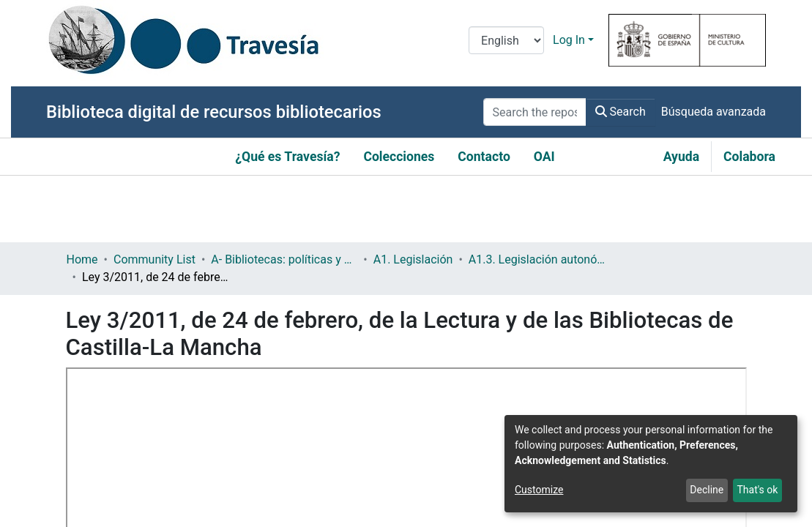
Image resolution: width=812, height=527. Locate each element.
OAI (544, 157)
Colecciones (399, 157)
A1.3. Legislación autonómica (542, 259)
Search (621, 112)
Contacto (484, 157)
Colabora (749, 157)
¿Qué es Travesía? (287, 157)
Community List (154, 259)
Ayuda (681, 157)
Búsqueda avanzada (714, 112)
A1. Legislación (413, 259)
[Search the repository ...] (535, 112)
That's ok (757, 490)
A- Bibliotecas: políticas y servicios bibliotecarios (284, 259)
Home (82, 259)
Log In (569, 40)
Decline (707, 490)
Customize (539, 490)
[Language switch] (506, 40)
